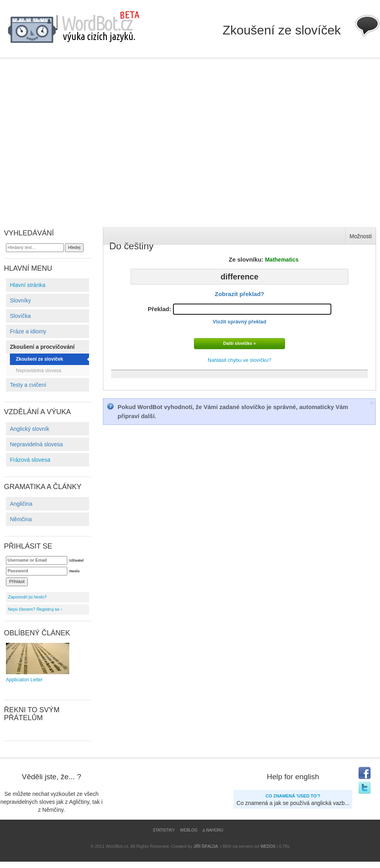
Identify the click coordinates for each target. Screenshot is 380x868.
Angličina (21, 504)
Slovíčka (20, 316)
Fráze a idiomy (28, 331)
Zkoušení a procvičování (42, 347)
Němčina (21, 519)
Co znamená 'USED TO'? (293, 796)
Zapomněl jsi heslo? (27, 597)
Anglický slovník (30, 429)
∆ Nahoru (213, 830)
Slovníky (20, 300)
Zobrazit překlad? (239, 294)
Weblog (189, 830)
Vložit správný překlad (239, 322)
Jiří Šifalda (206, 846)
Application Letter (38, 663)
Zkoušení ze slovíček (39, 359)
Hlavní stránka (28, 285)
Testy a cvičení (28, 385)
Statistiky (164, 830)
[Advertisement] (74, 137)
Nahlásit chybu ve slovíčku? (239, 360)
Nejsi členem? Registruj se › (35, 609)
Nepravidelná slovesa (39, 371)
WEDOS (268, 846)
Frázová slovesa (30, 460)
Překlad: (239, 314)
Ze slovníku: (264, 259)
